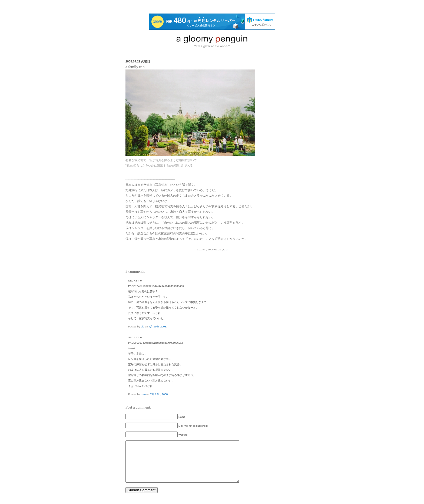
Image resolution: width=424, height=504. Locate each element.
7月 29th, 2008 (158, 326)
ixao (143, 394)
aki (143, 326)
